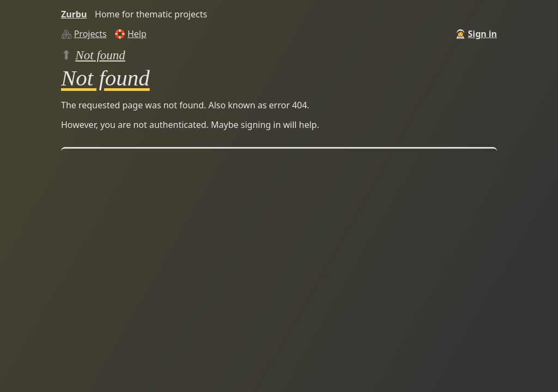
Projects (90, 34)
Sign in (483, 34)
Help (137, 34)
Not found (100, 55)
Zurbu (74, 14)
